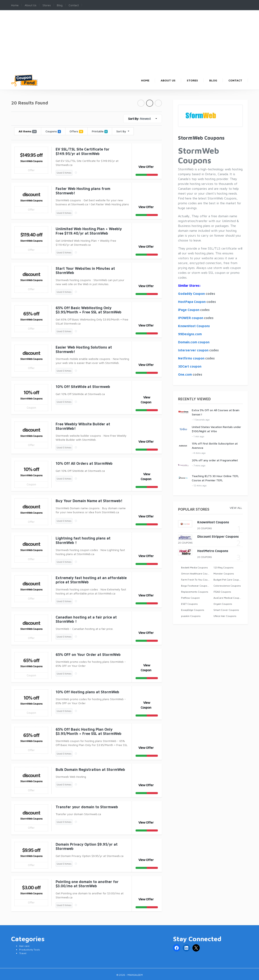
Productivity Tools (30, 950)
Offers (76, 131)
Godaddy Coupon (191, 294)
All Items (28, 131)
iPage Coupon (189, 310)
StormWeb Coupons (31, 161)
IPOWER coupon (191, 318)
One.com (185, 374)
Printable (100, 131)
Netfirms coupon (191, 358)
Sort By (122, 131)
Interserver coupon (193, 350)
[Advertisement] (129, 44)
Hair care (24, 946)
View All (236, 508)
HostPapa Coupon (192, 302)
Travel (23, 953)
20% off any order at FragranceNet (215, 460)
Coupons (53, 131)
